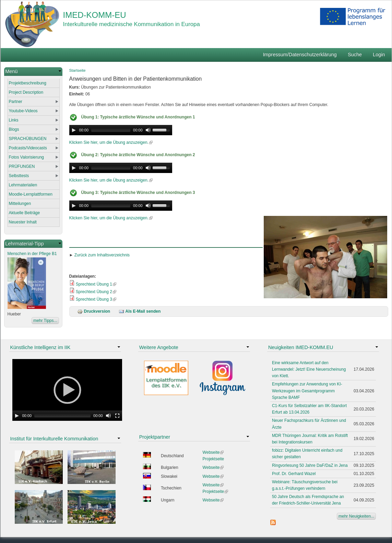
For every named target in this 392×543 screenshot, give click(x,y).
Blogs (14, 129)
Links (14, 120)
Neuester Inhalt (23, 222)
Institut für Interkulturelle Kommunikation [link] (54, 439)
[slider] (111, 130)
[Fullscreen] (117, 416)
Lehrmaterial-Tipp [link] (25, 244)
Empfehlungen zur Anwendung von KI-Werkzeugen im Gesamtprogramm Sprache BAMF (307, 391)
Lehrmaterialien (23, 185)
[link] (33, 72)
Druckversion (94, 311)
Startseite (78, 70)
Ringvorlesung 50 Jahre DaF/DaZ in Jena (310, 465)
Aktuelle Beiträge (25, 213)
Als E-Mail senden (140, 311)
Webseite (213, 452)
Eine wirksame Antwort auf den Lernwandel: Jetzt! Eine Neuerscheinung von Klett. (309, 369)
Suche (355, 55)
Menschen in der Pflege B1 (32, 254)
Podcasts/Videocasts (28, 148)
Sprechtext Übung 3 (96, 299)
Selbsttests (19, 176)
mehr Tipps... (45, 321)
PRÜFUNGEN (22, 166)
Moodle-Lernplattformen (31, 194)
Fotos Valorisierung (27, 157)
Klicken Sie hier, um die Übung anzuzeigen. (111, 142)
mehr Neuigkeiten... (356, 516)
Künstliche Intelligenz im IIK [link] (40, 347)
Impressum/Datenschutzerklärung (300, 55)
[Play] (74, 130)
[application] (121, 130)
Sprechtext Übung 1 (96, 284)
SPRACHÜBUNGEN (28, 139)
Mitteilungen (20, 204)
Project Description (26, 92)
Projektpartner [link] (155, 437)
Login (379, 55)
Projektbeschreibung (28, 83)
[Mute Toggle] (148, 130)
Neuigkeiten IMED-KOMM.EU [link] (301, 347)
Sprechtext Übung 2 (96, 292)
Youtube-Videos (23, 111)
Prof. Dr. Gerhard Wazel (294, 474)
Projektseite (213, 459)
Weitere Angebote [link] (159, 347)
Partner (16, 102)
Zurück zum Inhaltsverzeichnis (102, 255)
